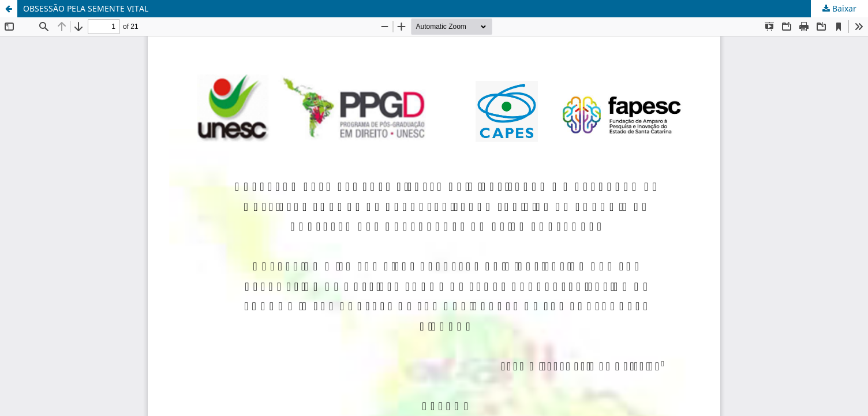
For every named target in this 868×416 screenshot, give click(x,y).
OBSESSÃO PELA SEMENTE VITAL (86, 8)
